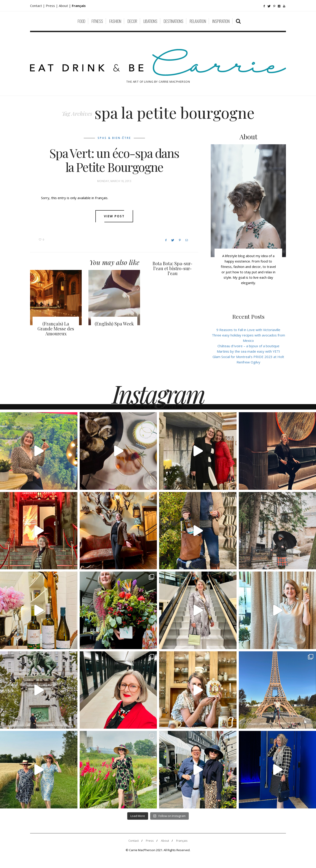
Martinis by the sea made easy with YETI (248, 351)
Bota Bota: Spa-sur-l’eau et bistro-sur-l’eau (172, 268)
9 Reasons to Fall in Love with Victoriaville (248, 330)
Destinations (173, 21)
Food (81, 21)
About (64, 6)
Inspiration (221, 21)
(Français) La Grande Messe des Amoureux (56, 328)
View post (114, 216)
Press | (52, 6)
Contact (134, 841)
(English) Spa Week (114, 324)
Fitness (97, 21)
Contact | (38, 6)
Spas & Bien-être (114, 138)
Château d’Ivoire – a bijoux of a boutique (248, 346)
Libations (150, 21)
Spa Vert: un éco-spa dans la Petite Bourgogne (114, 160)
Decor (132, 21)
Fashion (115, 21)
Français (182, 841)
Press (150, 841)
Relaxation (198, 21)
